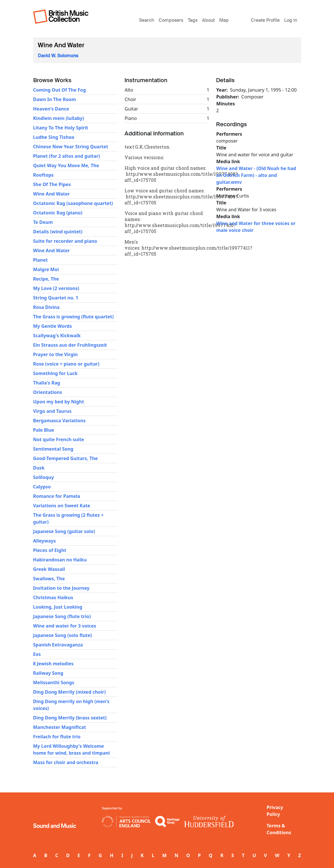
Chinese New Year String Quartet (71, 147)
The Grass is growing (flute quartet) (74, 317)
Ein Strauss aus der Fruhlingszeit (70, 345)
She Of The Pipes (52, 184)
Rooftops (44, 175)
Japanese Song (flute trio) (62, 616)
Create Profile (265, 20)
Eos (37, 654)
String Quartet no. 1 (56, 298)
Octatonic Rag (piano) (58, 213)
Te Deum (43, 222)
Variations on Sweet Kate (62, 506)
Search (147, 20)
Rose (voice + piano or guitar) (66, 364)
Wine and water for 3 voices (65, 626)
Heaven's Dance (51, 109)
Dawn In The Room (55, 99)
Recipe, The (46, 279)
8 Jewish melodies (53, 664)
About (208, 20)
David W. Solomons (58, 56)
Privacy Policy (275, 811)
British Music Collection (68, 16)
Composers (171, 20)
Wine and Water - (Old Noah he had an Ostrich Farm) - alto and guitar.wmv (256, 175)
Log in (291, 20)
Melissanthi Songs (54, 682)
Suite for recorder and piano (65, 241)
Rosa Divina (47, 307)
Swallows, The (49, 579)
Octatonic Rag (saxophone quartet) (73, 203)
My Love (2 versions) (56, 288)
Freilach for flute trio (57, 737)
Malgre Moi (46, 269)
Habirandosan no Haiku (60, 560)
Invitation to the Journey (61, 588)
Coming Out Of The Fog (60, 90)
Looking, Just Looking (58, 607)
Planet (40, 260)
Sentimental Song (53, 449)
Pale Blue (44, 430)
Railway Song (48, 673)
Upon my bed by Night (59, 402)
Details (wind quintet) (58, 232)
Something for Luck (56, 373)
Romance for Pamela (57, 496)
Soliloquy (44, 477)
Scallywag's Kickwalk (57, 336)
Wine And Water (52, 194)
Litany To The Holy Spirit (61, 128)
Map (224, 20)
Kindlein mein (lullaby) (59, 118)
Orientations (48, 392)
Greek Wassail (49, 569)
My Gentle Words (53, 326)
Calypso (42, 487)
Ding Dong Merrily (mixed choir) (70, 692)
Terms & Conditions (279, 829)
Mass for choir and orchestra (66, 762)
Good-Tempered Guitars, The (66, 458)
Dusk (39, 468)
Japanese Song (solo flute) (63, 635)
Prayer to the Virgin (56, 354)
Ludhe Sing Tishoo (54, 137)
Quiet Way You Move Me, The (66, 165)
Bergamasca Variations (59, 421)
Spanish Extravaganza (58, 645)
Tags (193, 20)
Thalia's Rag (47, 383)
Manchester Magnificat (60, 727)
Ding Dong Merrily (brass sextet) (70, 718)
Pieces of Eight (50, 550)
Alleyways (45, 541)
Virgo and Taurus (52, 411)
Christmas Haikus (53, 597)
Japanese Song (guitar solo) (64, 531)
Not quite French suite (59, 439)
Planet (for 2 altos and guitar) (67, 156)
